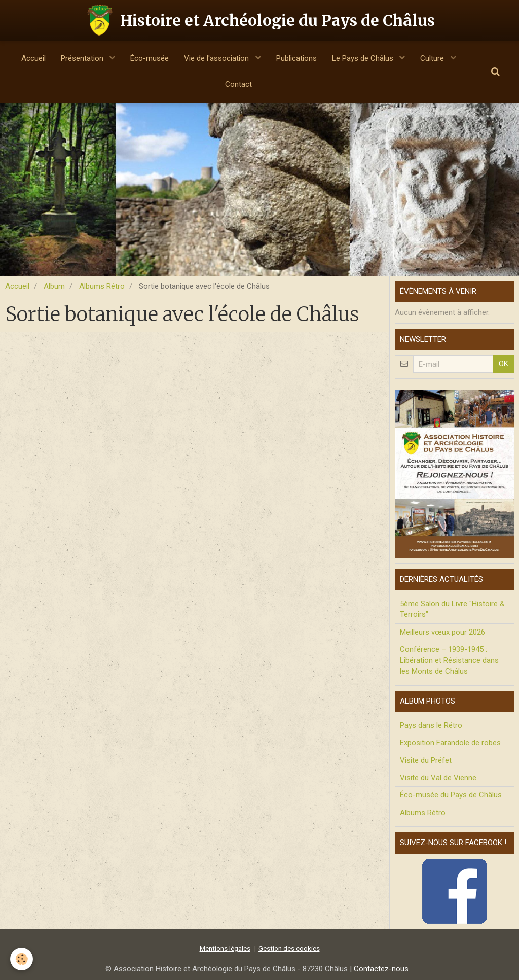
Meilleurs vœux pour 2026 (442, 632)
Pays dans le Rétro (431, 725)
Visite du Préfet (426, 760)
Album (54, 286)
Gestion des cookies (289, 948)
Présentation (83, 58)
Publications (296, 58)
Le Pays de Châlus (364, 58)
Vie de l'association (217, 58)
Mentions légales (225, 948)
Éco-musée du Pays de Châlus (451, 795)
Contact (238, 84)
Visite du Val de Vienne (438, 778)
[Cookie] (22, 959)
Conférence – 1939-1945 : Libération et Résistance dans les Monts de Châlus (449, 660)
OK (504, 364)
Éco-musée (150, 58)
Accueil (33, 58)
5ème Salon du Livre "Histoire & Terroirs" (452, 609)
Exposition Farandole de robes (450, 743)
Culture (433, 58)
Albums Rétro (102, 286)
